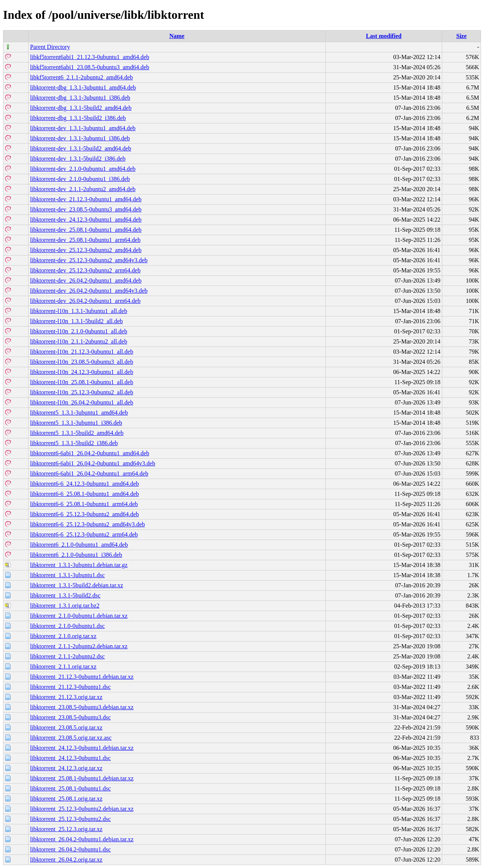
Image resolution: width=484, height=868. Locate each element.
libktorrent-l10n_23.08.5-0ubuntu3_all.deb (82, 362)
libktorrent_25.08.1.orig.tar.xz (66, 799)
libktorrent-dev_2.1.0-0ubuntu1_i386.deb (80, 179)
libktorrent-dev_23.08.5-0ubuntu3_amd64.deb (86, 209)
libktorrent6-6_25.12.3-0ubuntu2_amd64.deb (84, 514)
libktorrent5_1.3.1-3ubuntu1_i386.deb (76, 423)
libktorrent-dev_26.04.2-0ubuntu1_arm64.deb (85, 301)
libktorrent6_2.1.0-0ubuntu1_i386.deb (76, 555)
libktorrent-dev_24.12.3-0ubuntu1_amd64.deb (86, 220)
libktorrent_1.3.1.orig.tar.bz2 (65, 606)
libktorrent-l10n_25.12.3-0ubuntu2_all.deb (82, 392)
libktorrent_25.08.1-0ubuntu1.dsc (71, 788)
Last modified (384, 36)
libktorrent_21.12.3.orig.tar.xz (66, 697)
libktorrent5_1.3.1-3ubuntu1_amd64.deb (79, 413)
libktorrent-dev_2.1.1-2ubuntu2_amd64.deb (83, 189)
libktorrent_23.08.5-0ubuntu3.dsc (71, 717)
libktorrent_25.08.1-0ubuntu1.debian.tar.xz (82, 778)
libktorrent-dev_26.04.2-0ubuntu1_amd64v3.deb (89, 291)
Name (177, 36)
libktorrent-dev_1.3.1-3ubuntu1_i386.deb (80, 138)
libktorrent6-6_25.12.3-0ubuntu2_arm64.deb (84, 534)
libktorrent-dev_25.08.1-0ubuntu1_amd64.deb (86, 230)
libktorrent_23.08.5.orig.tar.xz (66, 727)
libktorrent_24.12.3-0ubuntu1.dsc (71, 758)
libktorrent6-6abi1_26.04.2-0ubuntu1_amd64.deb (90, 453)
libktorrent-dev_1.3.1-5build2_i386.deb (78, 159)
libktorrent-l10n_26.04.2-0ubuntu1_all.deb (82, 402)
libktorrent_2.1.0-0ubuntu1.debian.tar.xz (79, 616)
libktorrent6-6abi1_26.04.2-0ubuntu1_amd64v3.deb (93, 463)
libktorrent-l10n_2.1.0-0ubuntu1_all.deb (79, 331)
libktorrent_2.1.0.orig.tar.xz (63, 636)
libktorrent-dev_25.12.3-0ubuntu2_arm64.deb (85, 270)
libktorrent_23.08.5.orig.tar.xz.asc (71, 738)
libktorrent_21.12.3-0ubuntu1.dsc (71, 687)
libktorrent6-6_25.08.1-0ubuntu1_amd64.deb (84, 494)
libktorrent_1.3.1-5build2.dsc (65, 595)
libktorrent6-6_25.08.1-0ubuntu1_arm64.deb (84, 504)
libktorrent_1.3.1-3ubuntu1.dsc (68, 575)
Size (461, 36)
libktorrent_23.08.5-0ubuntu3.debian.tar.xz (82, 707)
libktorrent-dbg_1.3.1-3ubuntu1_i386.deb (80, 98)
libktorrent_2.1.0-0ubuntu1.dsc (68, 626)
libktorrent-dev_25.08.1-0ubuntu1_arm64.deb (85, 240)
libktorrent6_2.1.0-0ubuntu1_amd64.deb (79, 545)
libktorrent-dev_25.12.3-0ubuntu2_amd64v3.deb (89, 260)
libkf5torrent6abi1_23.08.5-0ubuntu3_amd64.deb (90, 67)
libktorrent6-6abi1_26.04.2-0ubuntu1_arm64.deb (89, 474)
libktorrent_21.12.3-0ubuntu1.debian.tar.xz (82, 677)
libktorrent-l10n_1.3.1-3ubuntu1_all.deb (79, 311)
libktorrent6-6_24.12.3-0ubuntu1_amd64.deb (84, 484)
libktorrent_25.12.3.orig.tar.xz (66, 829)
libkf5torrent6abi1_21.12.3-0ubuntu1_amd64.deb (90, 57)
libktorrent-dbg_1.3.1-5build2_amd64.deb (81, 108)
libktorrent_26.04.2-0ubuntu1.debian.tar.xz (82, 839)
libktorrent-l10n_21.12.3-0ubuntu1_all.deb (82, 352)
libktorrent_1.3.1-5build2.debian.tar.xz (77, 585)
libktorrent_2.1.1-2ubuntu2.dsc (68, 656)
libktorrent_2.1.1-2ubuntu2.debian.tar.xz (79, 646)
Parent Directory (50, 47)
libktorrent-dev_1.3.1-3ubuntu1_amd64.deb (83, 128)
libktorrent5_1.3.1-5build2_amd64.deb (77, 433)
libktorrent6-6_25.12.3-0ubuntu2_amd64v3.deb (87, 524)
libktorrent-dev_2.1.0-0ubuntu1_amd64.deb (83, 169)
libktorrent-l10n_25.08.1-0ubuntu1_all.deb (82, 382)
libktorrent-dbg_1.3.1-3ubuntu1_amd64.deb (83, 87)
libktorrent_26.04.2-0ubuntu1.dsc (71, 849)
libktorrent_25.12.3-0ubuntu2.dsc (71, 819)
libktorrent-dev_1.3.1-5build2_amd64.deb (81, 148)
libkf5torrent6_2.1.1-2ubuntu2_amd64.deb (81, 77)
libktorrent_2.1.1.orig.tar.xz (63, 667)
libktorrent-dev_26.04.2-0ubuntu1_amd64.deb (86, 280)
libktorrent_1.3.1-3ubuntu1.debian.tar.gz (79, 565)
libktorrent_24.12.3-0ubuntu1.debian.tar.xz (82, 748)
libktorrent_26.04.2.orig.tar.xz (66, 860)
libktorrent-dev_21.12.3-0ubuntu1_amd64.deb (86, 199)
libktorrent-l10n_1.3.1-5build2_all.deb (77, 321)
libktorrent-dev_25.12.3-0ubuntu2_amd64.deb (86, 250)
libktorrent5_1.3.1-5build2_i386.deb (74, 443)
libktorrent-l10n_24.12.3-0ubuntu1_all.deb (82, 372)
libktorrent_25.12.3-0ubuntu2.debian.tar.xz (82, 809)
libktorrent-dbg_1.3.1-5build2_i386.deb (78, 118)
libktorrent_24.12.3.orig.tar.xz (66, 768)
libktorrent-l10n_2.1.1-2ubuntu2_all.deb (79, 341)
